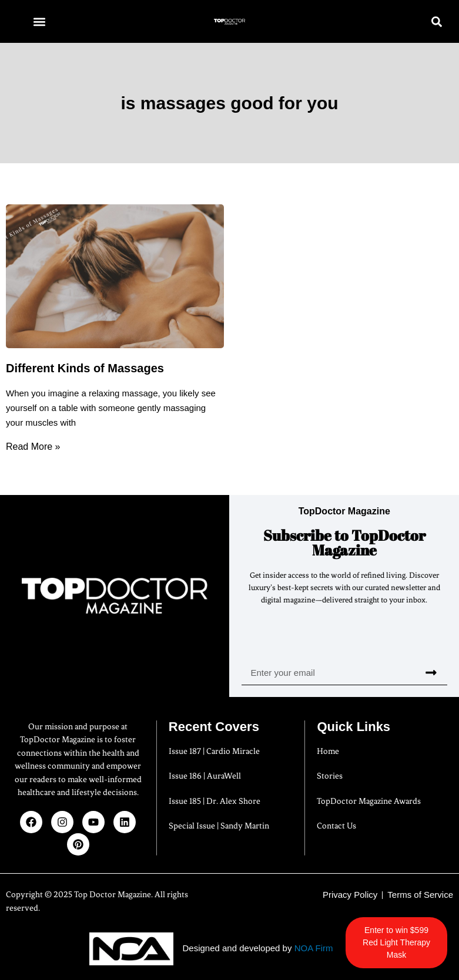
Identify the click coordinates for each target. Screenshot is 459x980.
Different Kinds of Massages (85, 368)
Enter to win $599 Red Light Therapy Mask (401, 942)
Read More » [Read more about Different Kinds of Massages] (33, 447)
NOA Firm (314, 948)
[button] (39, 21)
